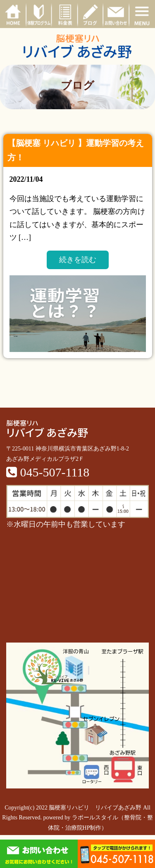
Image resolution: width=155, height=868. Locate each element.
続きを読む (78, 260)
